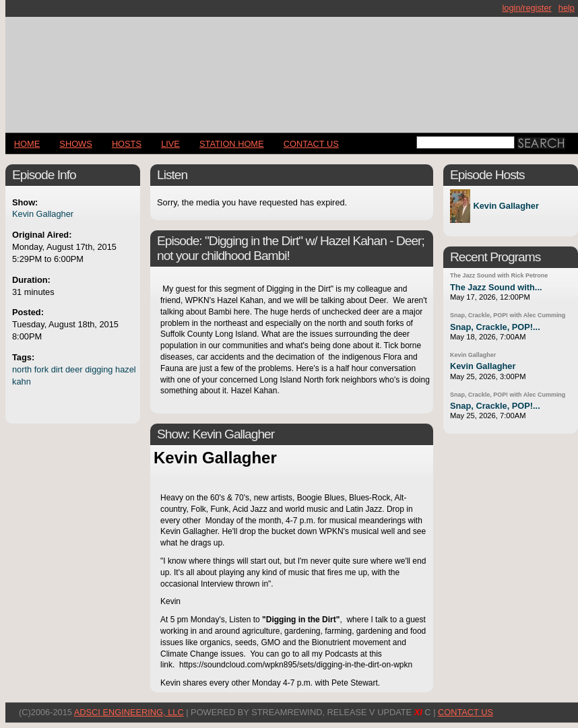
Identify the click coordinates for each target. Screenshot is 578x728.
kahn (22, 382)
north (22, 369)
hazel (126, 369)
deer (74, 369)
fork (41, 369)
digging (99, 369)
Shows (75, 144)
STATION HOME (232, 144)
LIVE (170, 144)
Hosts (127, 144)
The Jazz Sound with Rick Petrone (499, 275)
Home (27, 144)
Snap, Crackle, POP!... (495, 327)
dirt (57, 369)
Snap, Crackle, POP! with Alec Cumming (508, 315)
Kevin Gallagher (43, 214)
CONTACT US (311, 144)
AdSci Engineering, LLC (129, 712)
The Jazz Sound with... (496, 287)
